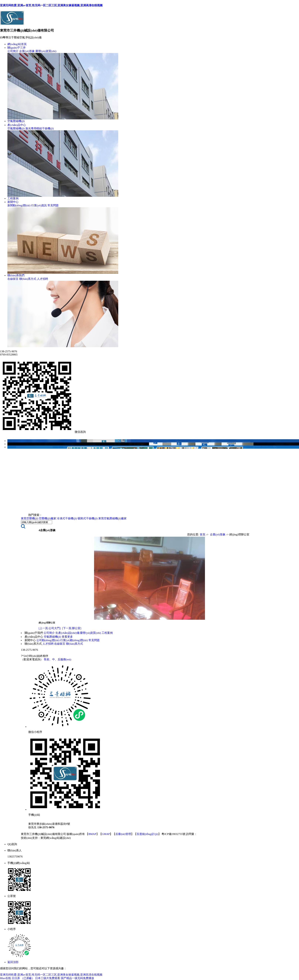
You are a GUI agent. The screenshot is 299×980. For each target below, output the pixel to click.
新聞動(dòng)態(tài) (19, 205)
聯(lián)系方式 (28, 279)
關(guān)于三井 (17, 48)
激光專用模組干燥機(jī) (39, 128)
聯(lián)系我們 (16, 275)
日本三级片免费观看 (48, 978)
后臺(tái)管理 (123, 834)
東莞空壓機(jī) (29, 518)
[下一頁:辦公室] (72, 628)
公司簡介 (13, 51)
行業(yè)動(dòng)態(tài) (74, 640)
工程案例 (13, 198)
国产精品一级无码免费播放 (77, 978)
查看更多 (67, 637)
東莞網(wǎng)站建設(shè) (56, 838)
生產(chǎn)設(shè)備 (67, 633)
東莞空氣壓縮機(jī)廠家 (112, 518)
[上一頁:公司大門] (50, 628)
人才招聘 (43, 279)
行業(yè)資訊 (39, 205)
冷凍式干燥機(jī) (67, 518)
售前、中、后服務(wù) (57, 659)
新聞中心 (13, 202)
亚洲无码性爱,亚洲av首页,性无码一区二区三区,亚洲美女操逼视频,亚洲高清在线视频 (51, 5)
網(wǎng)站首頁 (17, 44)
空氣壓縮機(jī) (16, 121)
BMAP (92, 834)
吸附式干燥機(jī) (88, 518)
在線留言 (13, 279)
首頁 (203, 534)
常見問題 (53, 205)
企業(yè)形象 (27, 51)
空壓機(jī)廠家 (47, 518)
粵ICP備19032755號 (174, 834)
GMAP (106, 834)
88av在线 (5, 978)
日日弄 (16, 978)
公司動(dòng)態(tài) (48, 640)
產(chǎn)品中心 (17, 125)
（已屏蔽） (28, 978)
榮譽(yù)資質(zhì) (46, 51)
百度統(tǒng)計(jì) (147, 834)
